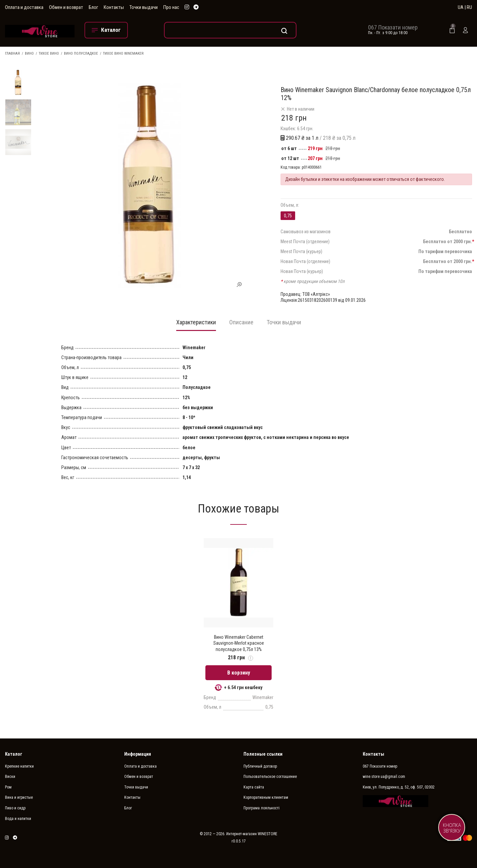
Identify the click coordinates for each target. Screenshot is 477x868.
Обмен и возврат (66, 7)
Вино (29, 54)
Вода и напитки (18, 819)
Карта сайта (254, 787)
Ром (8, 787)
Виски (10, 777)
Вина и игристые (19, 797)
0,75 (288, 216)
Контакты (114, 7)
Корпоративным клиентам (266, 797)
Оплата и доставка (24, 7)
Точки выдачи (144, 7)
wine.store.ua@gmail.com (384, 777)
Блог (93, 7)
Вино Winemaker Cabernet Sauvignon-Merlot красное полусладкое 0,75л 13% (239, 643)
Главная (12, 54)
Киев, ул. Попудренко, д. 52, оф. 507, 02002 (399, 787)
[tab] (196, 324)
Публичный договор (260, 766)
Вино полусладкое (81, 54)
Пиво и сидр (15, 808)
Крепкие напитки (19, 766)
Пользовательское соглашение (270, 777)
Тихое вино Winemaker (123, 54)
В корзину (239, 673)
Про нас (171, 7)
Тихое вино (49, 54)
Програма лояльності (262, 808)
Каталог (14, 754)
